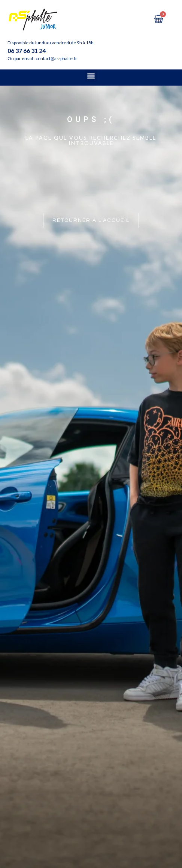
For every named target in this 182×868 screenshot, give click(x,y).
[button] (91, 76)
